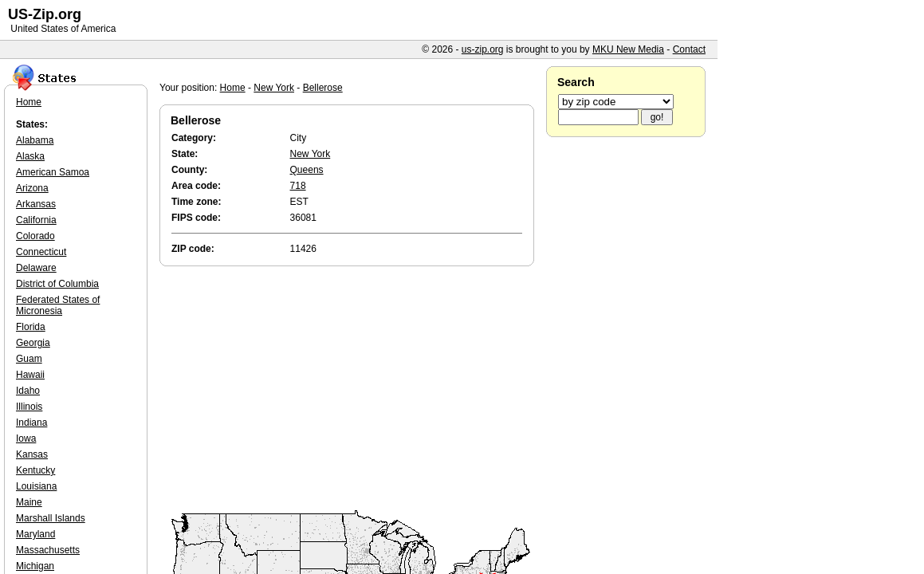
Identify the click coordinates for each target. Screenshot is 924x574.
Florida (31, 327)
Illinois (29, 407)
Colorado (35, 236)
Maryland (35, 534)
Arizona (32, 188)
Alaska (30, 156)
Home (233, 88)
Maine (29, 502)
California (36, 220)
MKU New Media (628, 49)
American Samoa (53, 172)
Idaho (28, 391)
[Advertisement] (351, 389)
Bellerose (323, 88)
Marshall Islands (51, 518)
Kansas (32, 454)
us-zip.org (483, 49)
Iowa (26, 438)
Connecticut (41, 252)
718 (298, 186)
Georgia (33, 343)
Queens (307, 170)
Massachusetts (48, 550)
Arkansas (36, 204)
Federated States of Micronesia (58, 305)
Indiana (31, 423)
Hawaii (30, 375)
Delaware (36, 268)
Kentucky (35, 470)
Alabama (35, 140)
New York (274, 88)
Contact (689, 49)
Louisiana (36, 486)
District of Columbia (57, 284)
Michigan (35, 566)
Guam (29, 359)
